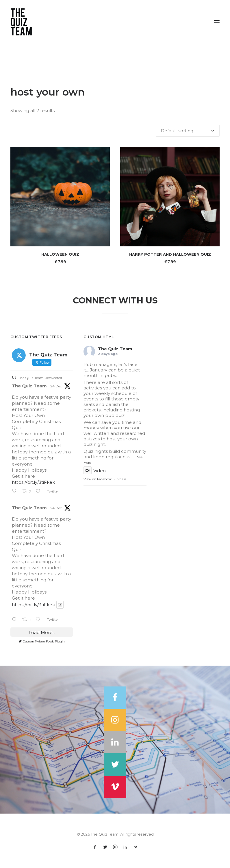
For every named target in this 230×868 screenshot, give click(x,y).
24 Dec (56, 386)
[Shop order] (188, 131)
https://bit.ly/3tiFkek (33, 482)
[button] (217, 22)
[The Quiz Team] (115, 22)
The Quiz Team (29, 386)
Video (95, 471)
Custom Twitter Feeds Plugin (42, 641)
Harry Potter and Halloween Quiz (170, 254)
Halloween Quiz (60, 254)
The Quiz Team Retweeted (40, 377)
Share (122, 479)
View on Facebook (98, 479)
